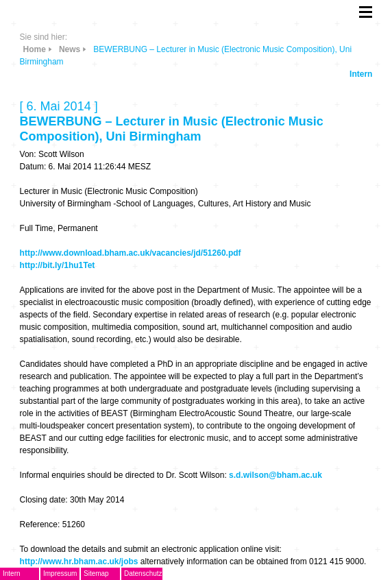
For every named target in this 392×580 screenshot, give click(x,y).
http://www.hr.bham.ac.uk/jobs (79, 561)
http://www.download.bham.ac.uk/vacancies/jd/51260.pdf (131, 253)
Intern (361, 74)
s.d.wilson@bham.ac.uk (275, 475)
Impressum (60, 573)
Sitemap (96, 573)
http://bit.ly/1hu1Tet (58, 265)
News (70, 49)
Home (35, 49)
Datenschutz (143, 573)
